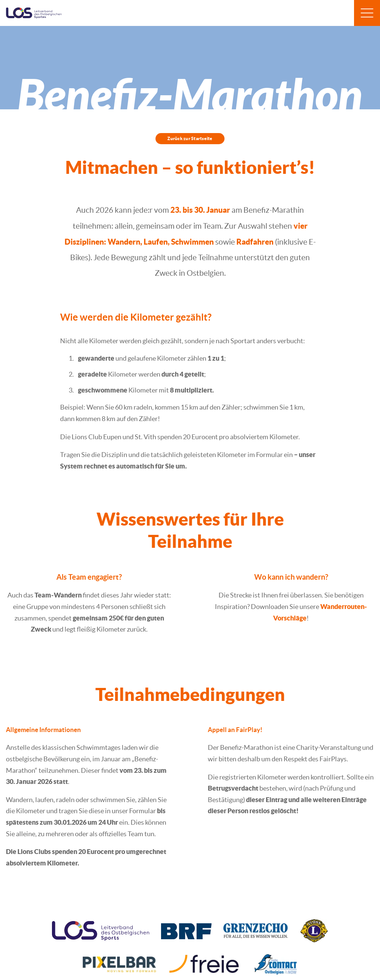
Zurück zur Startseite (190, 138)
